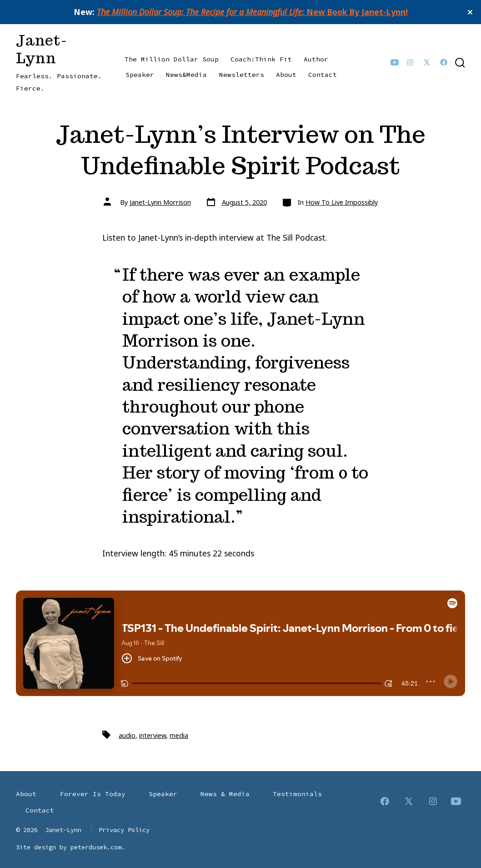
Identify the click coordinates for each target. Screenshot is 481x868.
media (179, 735)
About (286, 75)
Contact (323, 75)
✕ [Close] (471, 12)
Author (316, 59)
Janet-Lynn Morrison (160, 202)
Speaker (140, 75)
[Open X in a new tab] (427, 62)
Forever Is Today (93, 794)
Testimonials (297, 794)
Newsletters (242, 75)
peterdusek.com (96, 847)
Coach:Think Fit (261, 59)
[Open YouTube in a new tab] (395, 62)
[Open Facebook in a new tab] (444, 62)
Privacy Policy (124, 830)
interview (153, 735)
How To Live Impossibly (342, 202)
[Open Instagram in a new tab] (410, 62)
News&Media (186, 75)
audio (127, 735)
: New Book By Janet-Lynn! (252, 12)
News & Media (225, 794)
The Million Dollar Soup (172, 59)
